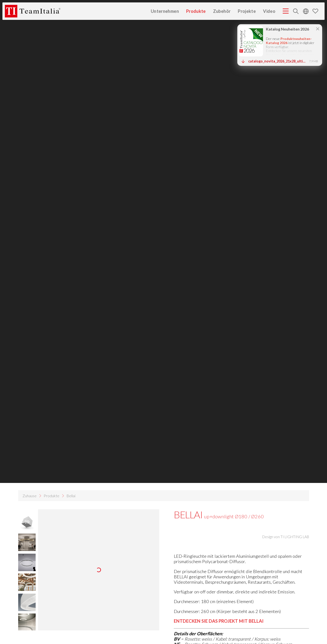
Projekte (247, 11)
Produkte (196, 11)
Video (269, 11)
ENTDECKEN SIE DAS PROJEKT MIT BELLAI (219, 621)
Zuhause (30, 496)
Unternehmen (165, 11)
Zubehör (222, 11)
